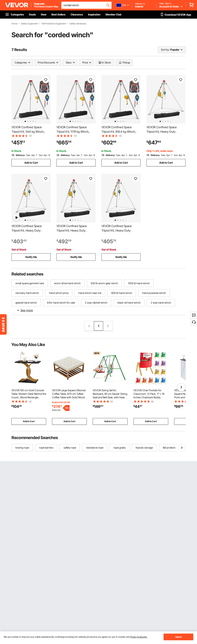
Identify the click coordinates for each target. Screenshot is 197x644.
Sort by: (165, 50)
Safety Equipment (29, 24)
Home (14, 24)
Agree (179, 637)
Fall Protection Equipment (54, 24)
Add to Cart (31, 163)
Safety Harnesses (78, 24)
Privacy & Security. (139, 637)
